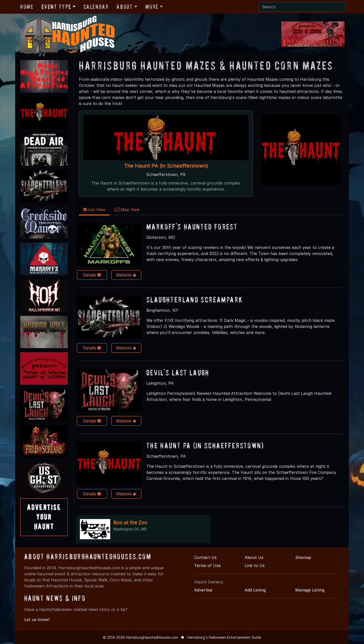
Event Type (56, 7)
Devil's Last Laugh (178, 372)
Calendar (96, 7)
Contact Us (205, 557)
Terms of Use (207, 565)
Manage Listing (310, 590)
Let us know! (37, 620)
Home (27, 7)
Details (92, 275)
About (125, 7)
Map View (127, 210)
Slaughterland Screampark (195, 300)
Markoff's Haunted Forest (192, 227)
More (152, 7)
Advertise (203, 590)
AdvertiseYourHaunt (44, 517)
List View (94, 210)
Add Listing (255, 590)
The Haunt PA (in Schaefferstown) (166, 166)
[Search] (302, 7)
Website (126, 275)
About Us (254, 557)
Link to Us (255, 565)
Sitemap (303, 557)
